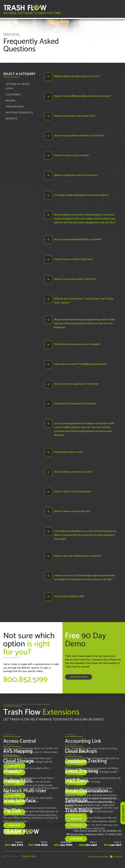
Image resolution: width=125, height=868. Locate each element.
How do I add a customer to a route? (73, 473)
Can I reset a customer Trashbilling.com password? (80, 365)
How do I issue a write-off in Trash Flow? (75, 279)
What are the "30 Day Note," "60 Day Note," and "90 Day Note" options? (84, 301)
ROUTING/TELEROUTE (19, 113)
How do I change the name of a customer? (76, 175)
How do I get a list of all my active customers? (78, 557)
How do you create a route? (69, 453)
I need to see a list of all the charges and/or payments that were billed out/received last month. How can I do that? (85, 578)
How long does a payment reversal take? (75, 404)
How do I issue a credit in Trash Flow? (73, 260)
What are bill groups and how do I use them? (77, 76)
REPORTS (11, 119)
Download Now (79, 678)
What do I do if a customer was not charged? (77, 345)
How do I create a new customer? (72, 156)
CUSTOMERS (13, 95)
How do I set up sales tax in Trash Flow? (75, 116)
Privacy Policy (29, 857)
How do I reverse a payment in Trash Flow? (76, 384)
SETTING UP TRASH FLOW (18, 86)
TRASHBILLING (15, 107)
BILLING (10, 101)
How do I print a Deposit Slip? (69, 597)
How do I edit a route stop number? (73, 492)
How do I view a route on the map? (72, 512)
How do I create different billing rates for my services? (82, 96)
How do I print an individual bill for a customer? (78, 240)
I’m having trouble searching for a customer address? (82, 195)
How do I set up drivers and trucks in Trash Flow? (79, 136)
